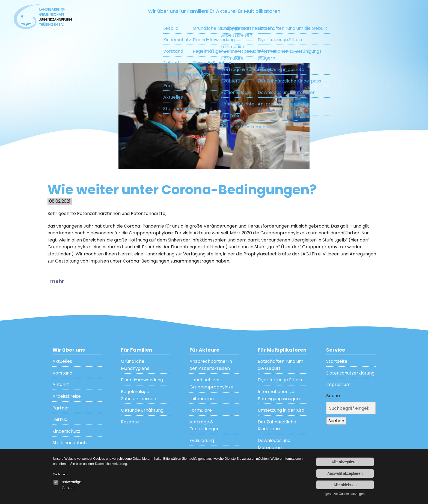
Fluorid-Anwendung (142, 380)
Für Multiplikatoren (285, 11)
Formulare (201, 410)
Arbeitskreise (67, 396)
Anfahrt (61, 384)
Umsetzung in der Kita (281, 410)
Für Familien (181, 11)
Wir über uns (133, 11)
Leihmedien (202, 398)
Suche (333, 395)
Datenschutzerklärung (350, 373)
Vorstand (62, 373)
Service (336, 350)
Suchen (336, 421)
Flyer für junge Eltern (280, 380)
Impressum (338, 384)
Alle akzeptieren (345, 462)
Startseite (337, 361)
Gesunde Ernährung (142, 410)
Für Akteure (227, 11)
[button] (61, 281)
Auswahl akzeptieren (345, 473)
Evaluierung (202, 440)
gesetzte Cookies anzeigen (345, 494)
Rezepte (130, 422)
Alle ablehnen (345, 485)
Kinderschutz (66, 431)
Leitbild (60, 419)
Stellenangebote (70, 443)
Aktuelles (62, 361)
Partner (61, 408)
